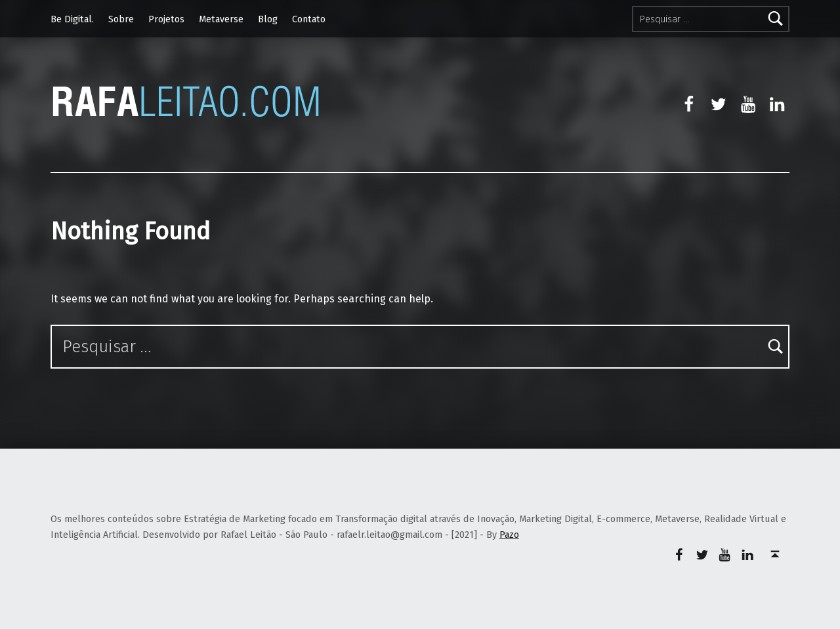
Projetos (166, 19)
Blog (268, 19)
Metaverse (221, 19)
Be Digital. (72, 19)
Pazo (509, 535)
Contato (309, 19)
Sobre (121, 19)
